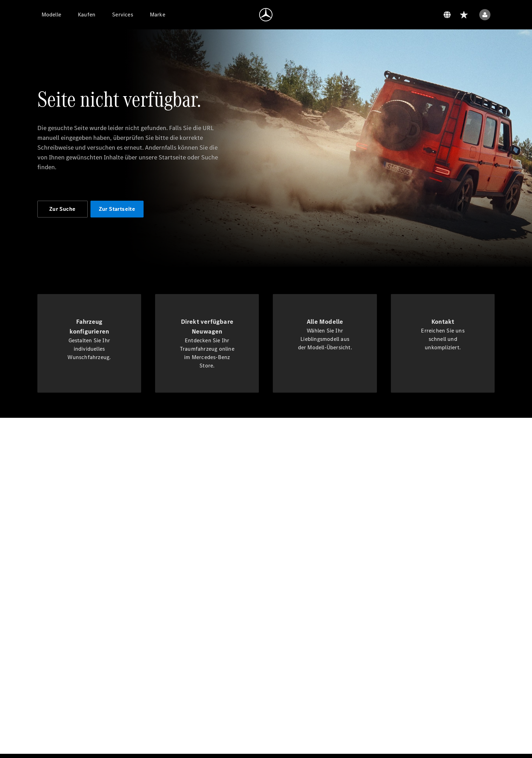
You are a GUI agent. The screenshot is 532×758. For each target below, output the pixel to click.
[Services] (123, 15)
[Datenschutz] (414, 15)
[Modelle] (51, 15)
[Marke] (158, 15)
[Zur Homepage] (266, 15)
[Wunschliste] (464, 15)
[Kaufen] (87, 15)
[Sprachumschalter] (447, 15)
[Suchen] (430, 15)
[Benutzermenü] (485, 15)
